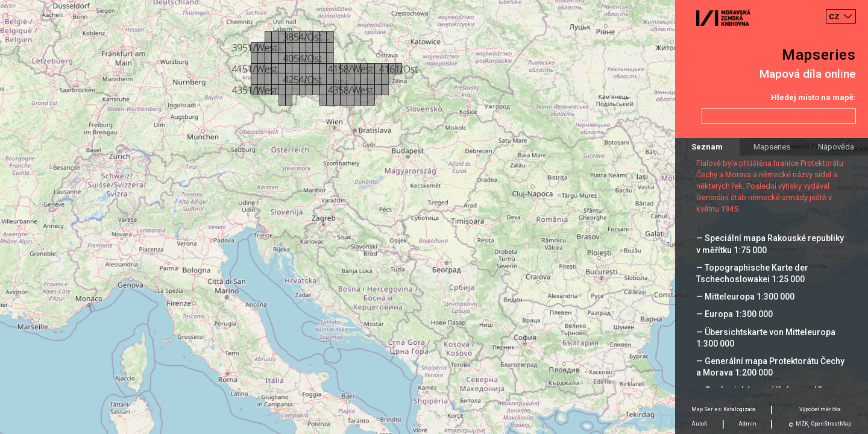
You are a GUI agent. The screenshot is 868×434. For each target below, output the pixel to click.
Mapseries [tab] (772, 147)
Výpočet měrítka (820, 409)
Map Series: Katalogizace (724, 409)
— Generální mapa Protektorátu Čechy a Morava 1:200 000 (770, 367)
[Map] (434, 217)
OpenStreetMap (831, 424)
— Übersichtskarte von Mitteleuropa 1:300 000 (766, 338)
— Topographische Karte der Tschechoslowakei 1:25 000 (752, 273)
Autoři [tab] (700, 424)
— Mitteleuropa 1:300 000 (745, 297)
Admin (747, 424)
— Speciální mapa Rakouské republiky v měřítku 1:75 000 (770, 244)
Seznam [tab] (707, 147)
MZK (802, 424)
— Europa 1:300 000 (734, 314)
